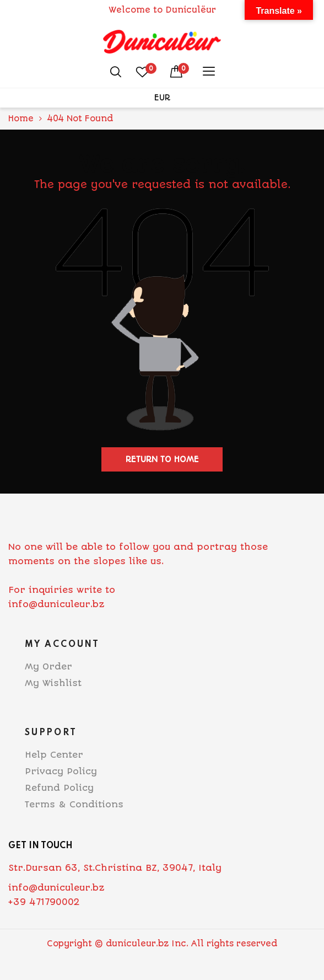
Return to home (162, 459)
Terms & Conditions (74, 804)
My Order (48, 666)
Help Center (54, 755)
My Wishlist (53, 683)
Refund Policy (59, 788)
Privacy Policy (61, 771)
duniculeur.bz (137, 944)
